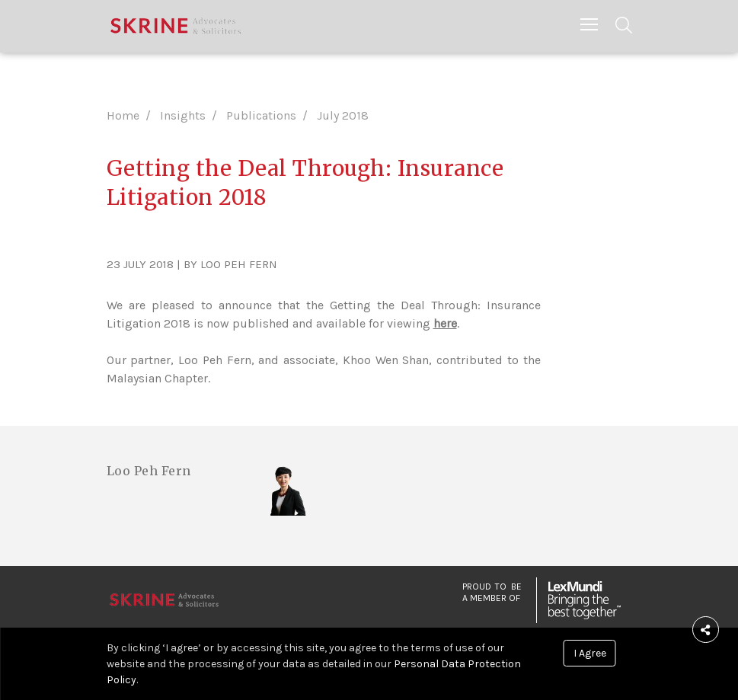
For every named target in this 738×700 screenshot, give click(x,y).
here (445, 323)
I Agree (590, 653)
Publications (261, 115)
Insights (183, 115)
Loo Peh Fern (149, 471)
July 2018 (343, 115)
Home (123, 115)
